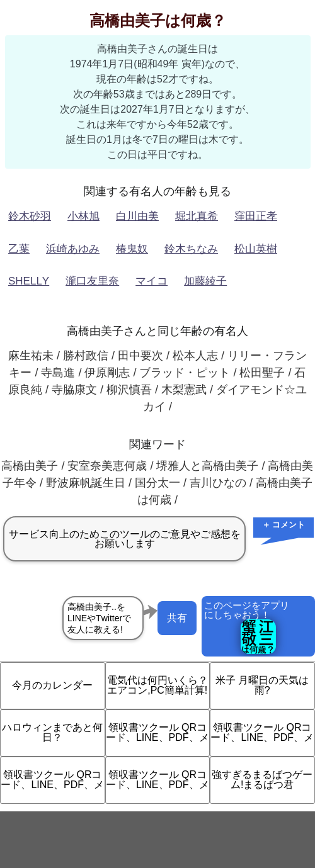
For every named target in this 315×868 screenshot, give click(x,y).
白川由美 (137, 216)
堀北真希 (197, 216)
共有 (177, 618)
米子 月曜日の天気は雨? (262, 685)
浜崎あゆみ (73, 249)
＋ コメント (284, 525)
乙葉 (19, 249)
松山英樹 (256, 249)
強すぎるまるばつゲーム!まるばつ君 (262, 780)
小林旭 (83, 216)
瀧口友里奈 (92, 281)
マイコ (152, 281)
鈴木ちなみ (191, 249)
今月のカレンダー (52, 685)
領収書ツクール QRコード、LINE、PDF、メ (157, 732)
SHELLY (29, 281)
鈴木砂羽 (30, 216)
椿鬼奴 (132, 249)
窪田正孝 (256, 216)
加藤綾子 (205, 281)
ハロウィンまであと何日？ (52, 732)
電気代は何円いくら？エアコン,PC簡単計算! (157, 685)
